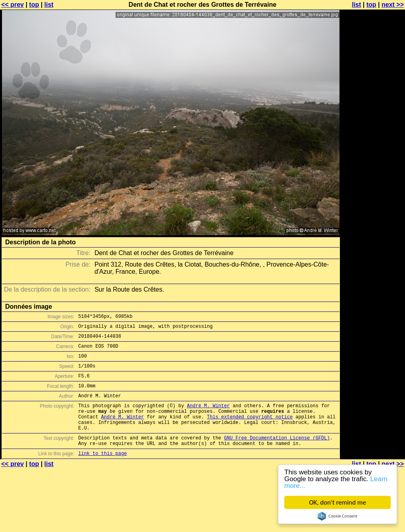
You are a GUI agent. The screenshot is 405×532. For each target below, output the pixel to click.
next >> (393, 5)
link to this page (102, 473)
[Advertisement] (373, 102)
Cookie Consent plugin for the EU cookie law (337, 516)
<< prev (13, 5)
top (34, 5)
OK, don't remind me (337, 502)
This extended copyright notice (250, 431)
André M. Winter (208, 417)
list (49, 5)
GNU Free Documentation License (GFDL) (277, 456)
